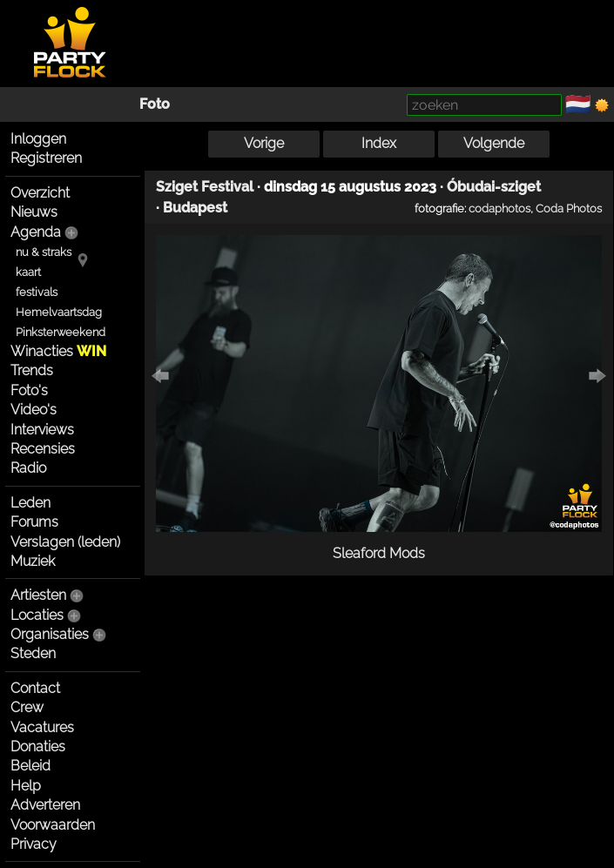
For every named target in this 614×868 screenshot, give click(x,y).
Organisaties (50, 634)
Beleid (30, 766)
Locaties (37, 615)
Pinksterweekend (61, 332)
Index (379, 143)
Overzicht (40, 193)
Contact (35, 688)
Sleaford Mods (379, 553)
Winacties (58, 351)
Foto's (29, 390)
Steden (33, 653)
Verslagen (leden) (65, 542)
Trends (32, 370)
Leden (30, 503)
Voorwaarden (53, 825)
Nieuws (34, 212)
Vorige (264, 143)
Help (26, 786)
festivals (37, 292)
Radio (28, 468)
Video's (34, 410)
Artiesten (38, 595)
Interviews (42, 430)
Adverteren (45, 805)
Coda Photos (569, 208)
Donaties (38, 747)
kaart (28, 272)
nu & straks (44, 252)
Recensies (43, 449)
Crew (27, 707)
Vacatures (42, 727)
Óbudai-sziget (494, 187)
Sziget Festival (205, 187)
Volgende (494, 143)
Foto (155, 104)
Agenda (36, 232)
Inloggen (38, 139)
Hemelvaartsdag (59, 312)
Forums (34, 522)
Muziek (33, 561)
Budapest (195, 208)
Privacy (34, 844)
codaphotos (499, 208)
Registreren (46, 158)
